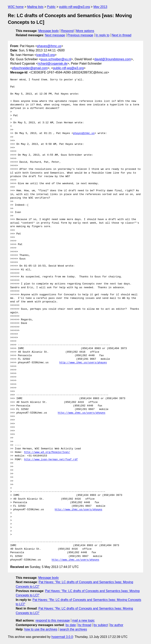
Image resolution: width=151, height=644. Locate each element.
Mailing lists (35, 7)
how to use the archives (41, 629)
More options (85, 31)
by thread (85, 625)
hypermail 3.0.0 (62, 637)
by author (117, 625)
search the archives (73, 629)
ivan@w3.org (46, 55)
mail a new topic (83, 620)
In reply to (102, 35)
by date (71, 625)
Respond (67, 31)
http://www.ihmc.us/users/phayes (83, 363)
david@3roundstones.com (113, 59)
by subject (101, 625)
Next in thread (122, 35)
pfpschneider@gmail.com (30, 68)
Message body (49, 31)
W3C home (16, 7)
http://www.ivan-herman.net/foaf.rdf (51, 460)
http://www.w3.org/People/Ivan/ (47, 452)
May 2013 (100, 7)
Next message (55, 35)
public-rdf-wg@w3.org (75, 7)
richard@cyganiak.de (53, 64)
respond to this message (52, 620)
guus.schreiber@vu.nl (56, 59)
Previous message (80, 35)
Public (51, 7)
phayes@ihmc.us (49, 46)
